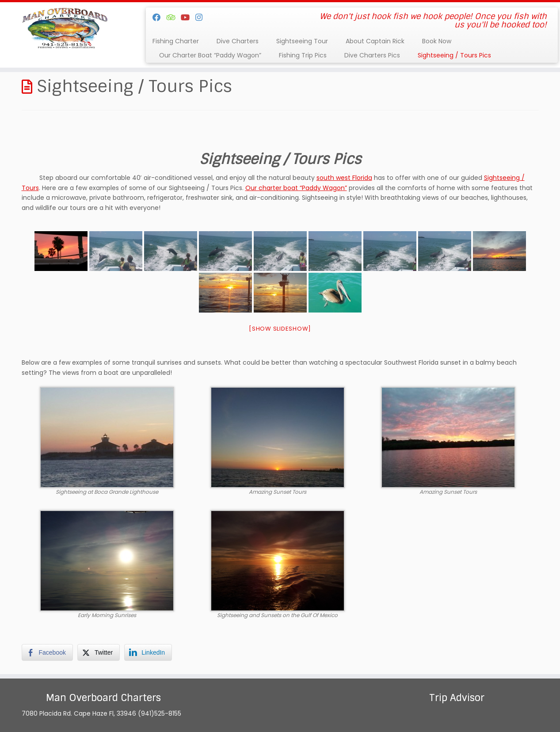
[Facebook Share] (47, 652)
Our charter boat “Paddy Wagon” (296, 188)
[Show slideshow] (280, 329)
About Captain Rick (375, 41)
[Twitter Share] (99, 652)
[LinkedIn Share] (148, 652)
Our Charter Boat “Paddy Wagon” (210, 55)
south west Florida (344, 178)
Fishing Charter (176, 41)
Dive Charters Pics (372, 55)
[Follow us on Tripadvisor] (173, 17)
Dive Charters (238, 41)
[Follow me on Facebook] (159, 17)
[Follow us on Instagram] (202, 17)
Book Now (437, 41)
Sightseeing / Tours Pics (454, 55)
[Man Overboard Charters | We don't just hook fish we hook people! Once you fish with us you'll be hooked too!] (65, 29)
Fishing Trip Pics (303, 55)
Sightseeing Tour (302, 41)
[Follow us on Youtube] (188, 17)
